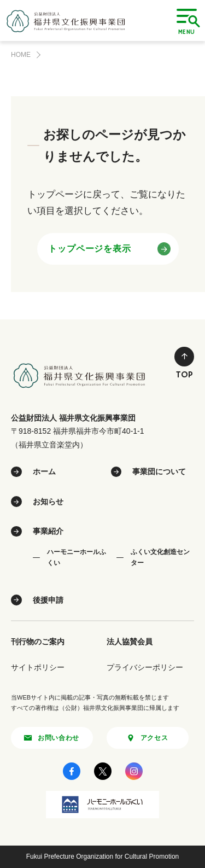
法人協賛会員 (130, 642)
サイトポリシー (38, 667)
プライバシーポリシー (145, 667)
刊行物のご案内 (38, 642)
